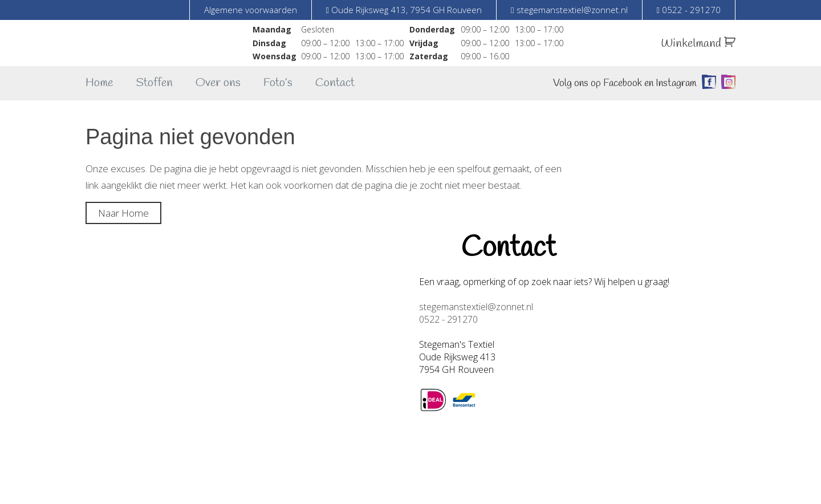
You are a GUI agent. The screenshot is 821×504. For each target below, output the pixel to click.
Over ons (218, 83)
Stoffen (154, 83)
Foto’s (278, 83)
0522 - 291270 (448, 319)
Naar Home (123, 213)
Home (99, 83)
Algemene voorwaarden (251, 10)
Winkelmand (698, 44)
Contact (335, 83)
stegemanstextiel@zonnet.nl (476, 307)
